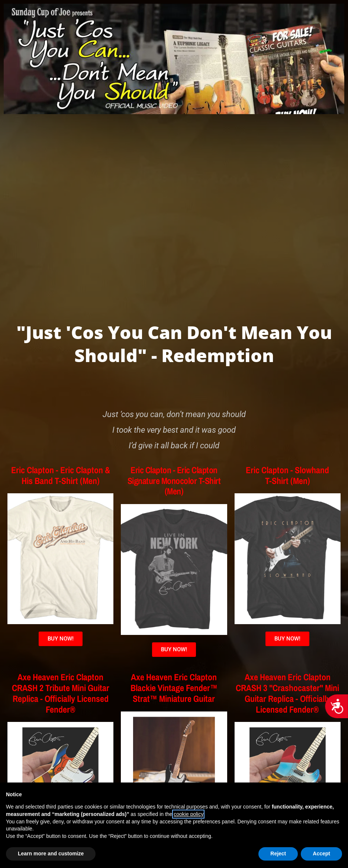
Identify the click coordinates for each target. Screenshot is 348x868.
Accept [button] (321, 854)
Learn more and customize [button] (51, 854)
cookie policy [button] (188, 814)
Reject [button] (278, 854)
